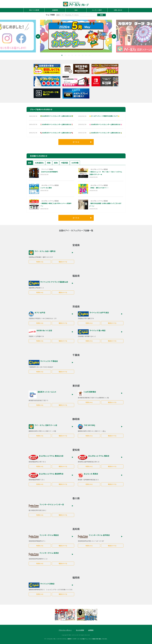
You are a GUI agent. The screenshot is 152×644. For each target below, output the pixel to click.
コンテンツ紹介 (97, 10)
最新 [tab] (30, 163)
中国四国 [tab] (65, 163)
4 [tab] (73, 56)
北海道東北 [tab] (39, 163)
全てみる (82, 142)
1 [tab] (62, 56)
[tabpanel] (76, 36)
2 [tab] (66, 56)
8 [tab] (86, 56)
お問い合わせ (118, 10)
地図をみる (40, 262)
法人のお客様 (80, 630)
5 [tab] (76, 56)
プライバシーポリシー (65, 630)
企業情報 (91, 630)
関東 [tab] (49, 163)
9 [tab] (90, 56)
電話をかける (63, 262)
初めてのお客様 (34, 10)
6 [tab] (79, 56)
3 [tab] (69, 56)
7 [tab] (83, 56)
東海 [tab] (56, 163)
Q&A (76, 10)
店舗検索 (55, 10)
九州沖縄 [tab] (75, 163)
